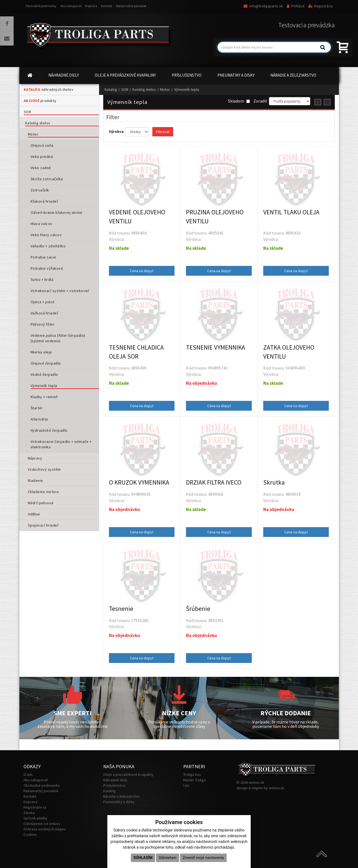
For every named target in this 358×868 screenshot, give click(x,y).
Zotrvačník (40, 190)
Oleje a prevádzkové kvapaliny (128, 774)
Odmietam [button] (168, 858)
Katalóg (111, 89)
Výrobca (117, 131)
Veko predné (42, 157)
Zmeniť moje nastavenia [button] (203, 858)
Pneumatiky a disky (119, 802)
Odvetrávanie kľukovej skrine (57, 212)
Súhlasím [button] (143, 858)
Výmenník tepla (44, 386)
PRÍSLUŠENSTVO (187, 75)
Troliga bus (192, 774)
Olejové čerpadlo (46, 363)
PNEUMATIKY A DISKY (236, 75)
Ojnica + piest (43, 302)
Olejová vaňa (42, 145)
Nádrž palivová (41, 503)
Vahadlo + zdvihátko (48, 246)
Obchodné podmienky (41, 6)
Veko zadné (41, 168)
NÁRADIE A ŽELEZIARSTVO (293, 75)
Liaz (186, 785)
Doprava (91, 6)
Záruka (29, 813)
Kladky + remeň (44, 397)
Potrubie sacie (43, 257)
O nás (28, 774)
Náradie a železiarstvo (121, 796)
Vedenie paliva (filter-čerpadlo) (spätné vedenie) (58, 338)
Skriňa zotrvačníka (47, 179)
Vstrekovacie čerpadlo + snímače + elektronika (61, 444)
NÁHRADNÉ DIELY (64, 75)
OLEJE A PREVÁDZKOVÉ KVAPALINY (125, 75)
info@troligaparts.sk (263, 6)
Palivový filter (43, 324)
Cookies (30, 834)
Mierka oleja (41, 352)
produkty (40, 101)
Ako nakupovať (71, 6)
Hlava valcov (42, 224)
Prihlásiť (296, 6)
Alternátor (40, 419)
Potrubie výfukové (47, 268)
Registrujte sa (35, 807)
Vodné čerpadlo (44, 374)
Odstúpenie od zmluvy (42, 824)
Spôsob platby (35, 818)
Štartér (37, 408)
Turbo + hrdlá (42, 280)
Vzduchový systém (44, 469)
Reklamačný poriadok (131, 6)
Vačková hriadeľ (45, 313)
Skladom (239, 101)
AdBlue (34, 514)
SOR (28, 112)
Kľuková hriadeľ (44, 201)
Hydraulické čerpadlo (49, 430)
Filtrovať (163, 132)
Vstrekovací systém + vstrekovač (60, 291)
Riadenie (35, 480)
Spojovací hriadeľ (43, 525)
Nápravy (35, 458)
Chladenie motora (43, 492)
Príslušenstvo (114, 785)
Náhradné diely (115, 780)
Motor (33, 134)
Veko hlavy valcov (46, 235)
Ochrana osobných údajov (45, 829)
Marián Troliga (194, 780)
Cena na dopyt (142, 271)
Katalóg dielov (38, 123)
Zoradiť (260, 101)
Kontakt (107, 6)
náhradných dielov (49, 89)
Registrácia (321, 6)
